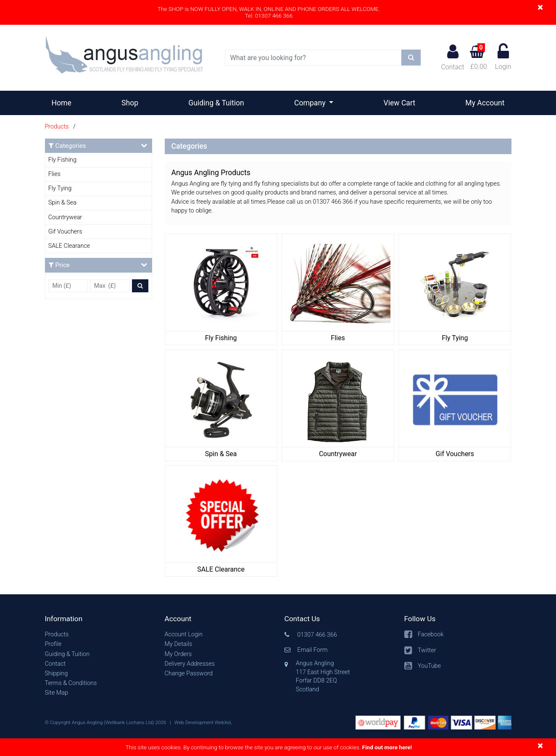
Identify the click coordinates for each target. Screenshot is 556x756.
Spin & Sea (62, 203)
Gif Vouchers (65, 232)
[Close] (540, 7)
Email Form (312, 650)
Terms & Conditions (71, 683)
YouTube (429, 666)
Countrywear (65, 217)
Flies (54, 174)
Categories (98, 146)
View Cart (400, 103)
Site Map (57, 693)
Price (98, 265)
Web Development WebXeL (203, 722)
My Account (485, 103)
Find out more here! (387, 747)
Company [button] (311, 103)
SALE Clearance (69, 246)
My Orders (178, 654)
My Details (179, 644)
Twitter (427, 650)
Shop (130, 103)
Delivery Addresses (190, 664)
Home (65, 102)
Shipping (57, 673)
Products (57, 127)
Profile (53, 644)
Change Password (189, 673)
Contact (452, 57)
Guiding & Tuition (216, 103)
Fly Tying (60, 188)
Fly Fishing (62, 160)
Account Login (184, 634)
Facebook (431, 634)
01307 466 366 (317, 635)
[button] (99, 619)
